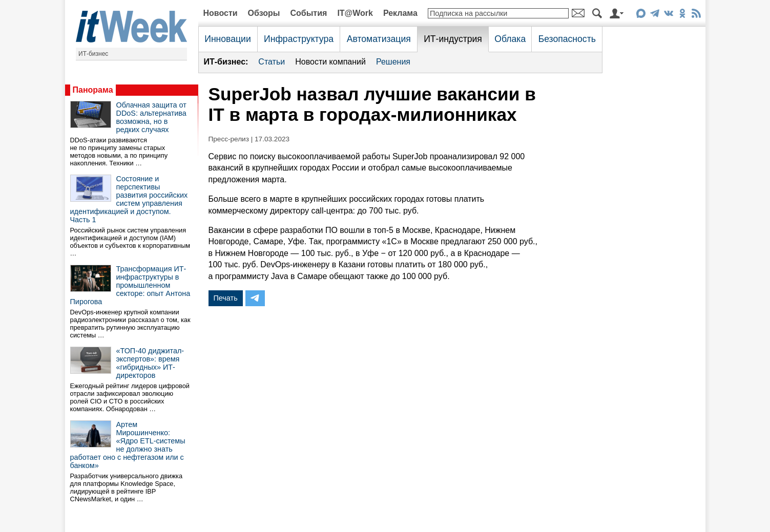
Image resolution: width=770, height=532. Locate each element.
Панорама (93, 90)
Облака (510, 39)
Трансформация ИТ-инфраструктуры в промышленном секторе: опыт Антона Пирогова (130, 285)
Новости (221, 13)
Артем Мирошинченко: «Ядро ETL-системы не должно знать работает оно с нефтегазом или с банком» (128, 445)
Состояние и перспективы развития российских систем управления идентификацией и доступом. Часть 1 (129, 199)
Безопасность (567, 39)
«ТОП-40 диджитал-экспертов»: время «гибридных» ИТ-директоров (150, 363)
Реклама (400, 13)
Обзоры (264, 13)
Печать (226, 298)
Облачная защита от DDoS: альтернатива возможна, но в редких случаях (151, 117)
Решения (393, 62)
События (308, 13)
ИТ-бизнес (93, 54)
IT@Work (355, 13)
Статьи (272, 62)
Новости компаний (330, 62)
